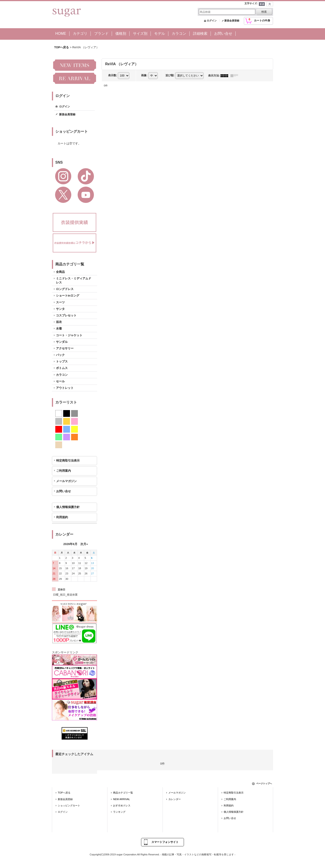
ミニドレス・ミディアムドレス (74, 280)
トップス (62, 361)
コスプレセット (66, 315)
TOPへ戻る (64, 793)
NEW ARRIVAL (122, 799)
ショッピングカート (69, 805)
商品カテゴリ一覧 (123, 793)
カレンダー (175, 799)
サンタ (60, 309)
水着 (59, 328)
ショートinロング (68, 296)
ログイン (212, 21)
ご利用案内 (64, 471)
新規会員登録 (232, 21)
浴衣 (59, 322)
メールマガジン (66, 481)
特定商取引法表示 (68, 461)
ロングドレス (65, 289)
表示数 (113, 75)
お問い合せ (64, 491)
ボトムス (62, 368)
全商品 (60, 272)
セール (60, 381)
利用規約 (62, 517)
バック (60, 355)
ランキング (119, 812)
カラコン (62, 375)
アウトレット (65, 388)
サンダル (62, 342)
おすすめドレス (122, 805)
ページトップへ (264, 783)
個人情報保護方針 (68, 507)
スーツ (60, 302)
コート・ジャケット (69, 335)
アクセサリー (65, 348)
